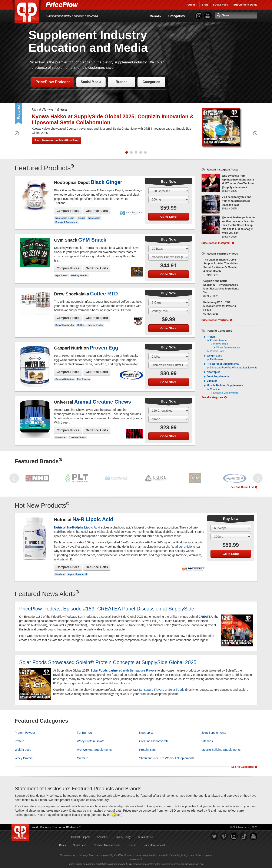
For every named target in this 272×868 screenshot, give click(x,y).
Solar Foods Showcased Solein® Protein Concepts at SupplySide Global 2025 (108, 662)
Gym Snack (61, 275)
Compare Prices (68, 211)
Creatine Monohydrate (226, 393)
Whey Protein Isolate (228, 348)
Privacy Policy (123, 837)
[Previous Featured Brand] (14, 478)
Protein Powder (219, 340)
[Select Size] (169, 191)
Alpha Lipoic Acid (77, 574)
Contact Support (80, 837)
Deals (62, 845)
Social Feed (220, 5)
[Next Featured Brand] (258, 478)
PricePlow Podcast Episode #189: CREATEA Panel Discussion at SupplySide (107, 609)
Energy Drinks (95, 325)
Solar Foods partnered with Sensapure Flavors (123, 670)
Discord (132, 845)
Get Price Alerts (97, 211)
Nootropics (94, 218)
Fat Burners (217, 360)
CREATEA (206, 617)
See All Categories (243, 767)
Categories (177, 16)
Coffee (81, 325)
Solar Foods (176, 690)
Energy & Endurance (66, 222)
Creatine (215, 389)
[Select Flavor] (169, 199)
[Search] (236, 15)
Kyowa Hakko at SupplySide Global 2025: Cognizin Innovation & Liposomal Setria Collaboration (113, 119)
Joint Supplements (218, 377)
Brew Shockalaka (64, 325)
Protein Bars (217, 351)
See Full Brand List (242, 487)
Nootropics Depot (65, 218)
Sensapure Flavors (152, 690)
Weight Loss (214, 356)
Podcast (191, 5)
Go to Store (168, 217)
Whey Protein (221, 344)
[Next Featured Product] (255, 134)
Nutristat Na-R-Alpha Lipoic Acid (77, 527)
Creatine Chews (77, 437)
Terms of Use (145, 837)
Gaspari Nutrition (64, 379)
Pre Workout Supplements (223, 364)
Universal (60, 437)
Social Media (91, 82)
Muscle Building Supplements (225, 385)
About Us (102, 837)
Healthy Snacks (79, 275)
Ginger (81, 218)
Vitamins (212, 381)
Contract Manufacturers (107, 845)
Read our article (181, 547)
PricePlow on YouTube (215, 320)
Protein (211, 337)
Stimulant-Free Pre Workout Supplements (234, 368)
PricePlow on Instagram (216, 243)
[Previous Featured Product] (17, 134)
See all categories (212, 397)
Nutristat (60, 574)
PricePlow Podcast (53, 82)
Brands (155, 16)
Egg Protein (84, 379)
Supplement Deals (245, 5)
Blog (205, 5)
